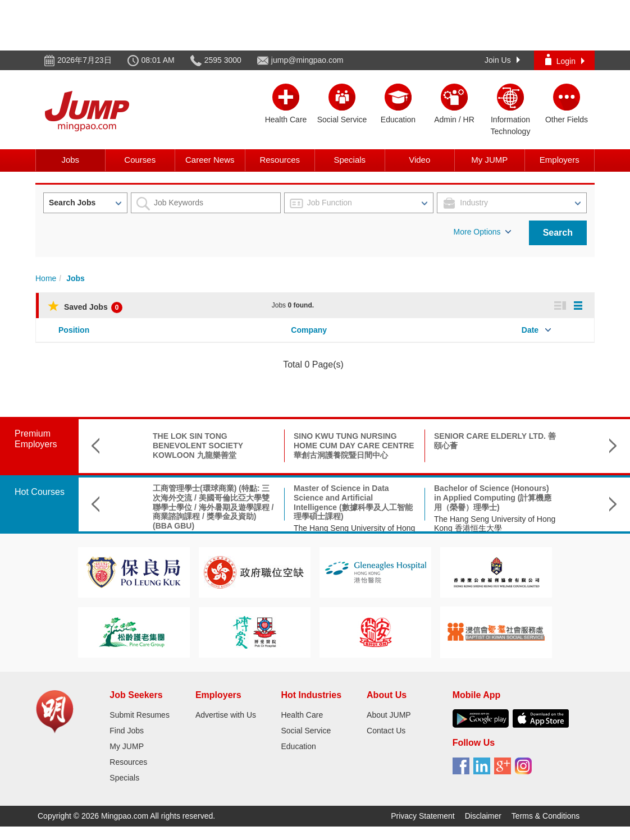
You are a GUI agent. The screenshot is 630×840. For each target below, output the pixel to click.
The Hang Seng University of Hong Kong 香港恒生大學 (495, 524)
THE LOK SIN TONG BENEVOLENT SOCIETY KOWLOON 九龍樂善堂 (198, 446)
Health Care (302, 715)
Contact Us (386, 731)
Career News (210, 160)
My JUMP (489, 160)
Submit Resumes (140, 715)
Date (530, 330)
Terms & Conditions (545, 816)
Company (309, 330)
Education (298, 746)
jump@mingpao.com (307, 60)
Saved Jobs (85, 307)
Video (419, 160)
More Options (482, 232)
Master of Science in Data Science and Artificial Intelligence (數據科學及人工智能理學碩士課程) (353, 502)
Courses (140, 160)
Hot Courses (40, 492)
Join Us (502, 60)
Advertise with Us (226, 715)
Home (46, 278)
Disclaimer (483, 816)
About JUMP (389, 715)
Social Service (306, 731)
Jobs (70, 160)
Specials (350, 160)
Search (558, 233)
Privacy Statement (423, 816)
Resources (280, 160)
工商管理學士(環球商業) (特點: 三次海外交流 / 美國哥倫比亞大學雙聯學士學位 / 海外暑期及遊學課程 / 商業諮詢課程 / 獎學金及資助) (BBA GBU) (213, 507)
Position (74, 330)
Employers (560, 160)
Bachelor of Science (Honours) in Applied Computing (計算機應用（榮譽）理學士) (493, 498)
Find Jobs (127, 731)
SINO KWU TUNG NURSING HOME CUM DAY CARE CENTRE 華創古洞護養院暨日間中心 (354, 446)
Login (565, 60)
